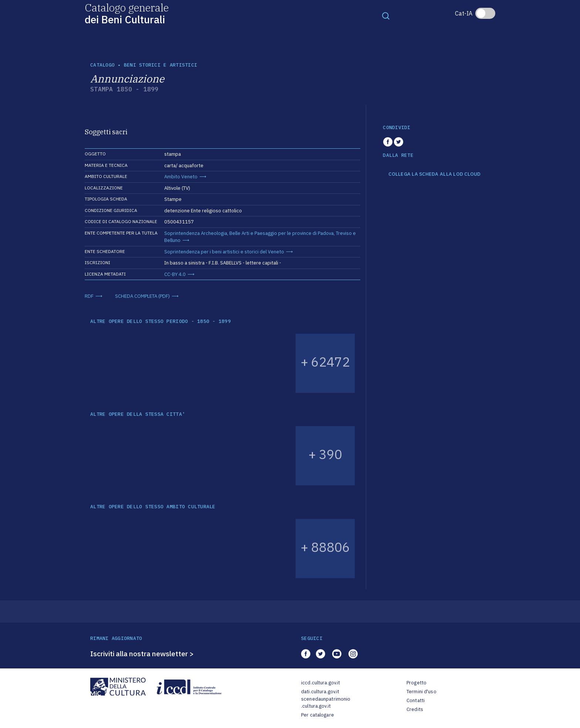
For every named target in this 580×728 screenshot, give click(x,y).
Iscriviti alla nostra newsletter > (142, 654)
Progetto (417, 683)
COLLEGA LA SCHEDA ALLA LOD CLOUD (434, 174)
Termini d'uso (421, 692)
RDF (89, 296)
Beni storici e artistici (161, 65)
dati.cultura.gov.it (320, 692)
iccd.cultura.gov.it (321, 683)
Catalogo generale (127, 13)
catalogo (102, 65)
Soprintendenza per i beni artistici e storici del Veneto (224, 252)
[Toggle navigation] (386, 16)
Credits (415, 709)
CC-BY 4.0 (175, 274)
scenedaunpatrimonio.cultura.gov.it (326, 703)
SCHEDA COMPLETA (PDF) (142, 296)
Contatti (416, 700)
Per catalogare (318, 715)
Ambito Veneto (181, 177)
